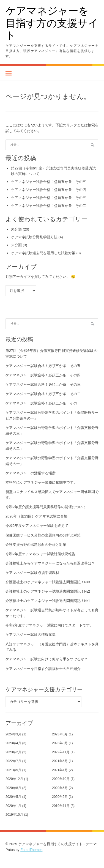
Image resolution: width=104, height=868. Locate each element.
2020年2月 (60, 797)
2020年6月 (60, 788)
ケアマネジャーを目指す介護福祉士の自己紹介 (43, 669)
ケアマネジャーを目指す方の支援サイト (52, 23)
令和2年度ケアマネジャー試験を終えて (37, 526)
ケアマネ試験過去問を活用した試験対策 (43, 253)
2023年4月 (13, 743)
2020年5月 (13, 797)
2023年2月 (13, 752)
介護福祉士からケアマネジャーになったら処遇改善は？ (50, 563)
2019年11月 (61, 806)
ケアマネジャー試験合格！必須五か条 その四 (49, 190)
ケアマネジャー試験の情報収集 (31, 635)
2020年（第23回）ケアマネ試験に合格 (36, 516)
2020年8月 (13, 788)
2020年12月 (14, 779)
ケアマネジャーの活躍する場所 (31, 473)
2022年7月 (13, 761)
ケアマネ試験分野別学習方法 (34, 237)
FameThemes (31, 850)
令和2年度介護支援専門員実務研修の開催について (46, 507)
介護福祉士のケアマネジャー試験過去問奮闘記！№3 (48, 582)
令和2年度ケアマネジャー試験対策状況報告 (40, 554)
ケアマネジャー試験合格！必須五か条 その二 (49, 206)
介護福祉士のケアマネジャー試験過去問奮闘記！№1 (48, 601)
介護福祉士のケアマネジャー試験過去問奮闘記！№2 (48, 591)
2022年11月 (61, 752)
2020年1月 (13, 806)
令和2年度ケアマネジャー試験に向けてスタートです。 (49, 625)
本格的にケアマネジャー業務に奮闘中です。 (41, 482)
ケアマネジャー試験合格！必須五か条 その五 (49, 182)
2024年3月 (13, 734)
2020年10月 (61, 779)
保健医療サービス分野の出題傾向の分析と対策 (43, 535)
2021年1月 (60, 770)
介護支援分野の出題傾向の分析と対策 (36, 545)
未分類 (16, 229)
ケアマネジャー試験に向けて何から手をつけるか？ (47, 659)
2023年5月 (60, 734)
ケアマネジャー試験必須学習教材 (32, 573)
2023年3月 (60, 743)
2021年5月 (13, 770)
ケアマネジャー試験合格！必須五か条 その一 (43, 403)
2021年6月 (60, 761)
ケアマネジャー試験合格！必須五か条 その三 (49, 198)
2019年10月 (14, 815)
